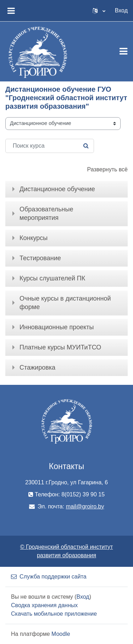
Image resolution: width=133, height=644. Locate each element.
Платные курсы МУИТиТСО (60, 347)
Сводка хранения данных (44, 605)
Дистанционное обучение (57, 189)
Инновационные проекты (57, 327)
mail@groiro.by (85, 506)
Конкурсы (34, 238)
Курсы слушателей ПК (52, 278)
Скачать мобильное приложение (54, 614)
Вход (121, 10)
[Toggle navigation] (123, 51)
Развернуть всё (107, 169)
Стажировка (37, 367)
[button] (99, 11)
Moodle (61, 634)
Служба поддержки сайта (49, 577)
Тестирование (40, 258)
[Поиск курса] (50, 146)
